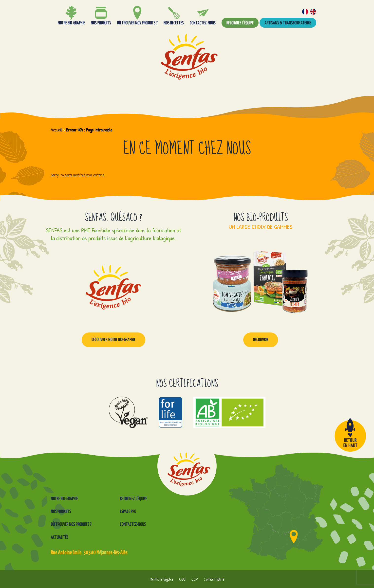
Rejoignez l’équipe (240, 23)
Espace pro (128, 512)
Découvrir (261, 340)
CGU (182, 579)
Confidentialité (214, 579)
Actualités (60, 537)
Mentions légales (161, 579)
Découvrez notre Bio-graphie (113, 340)
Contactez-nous (133, 524)
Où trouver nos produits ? (71, 524)
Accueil (56, 130)
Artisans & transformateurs (288, 23)
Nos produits (61, 512)
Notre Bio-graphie (64, 499)
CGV (195, 579)
